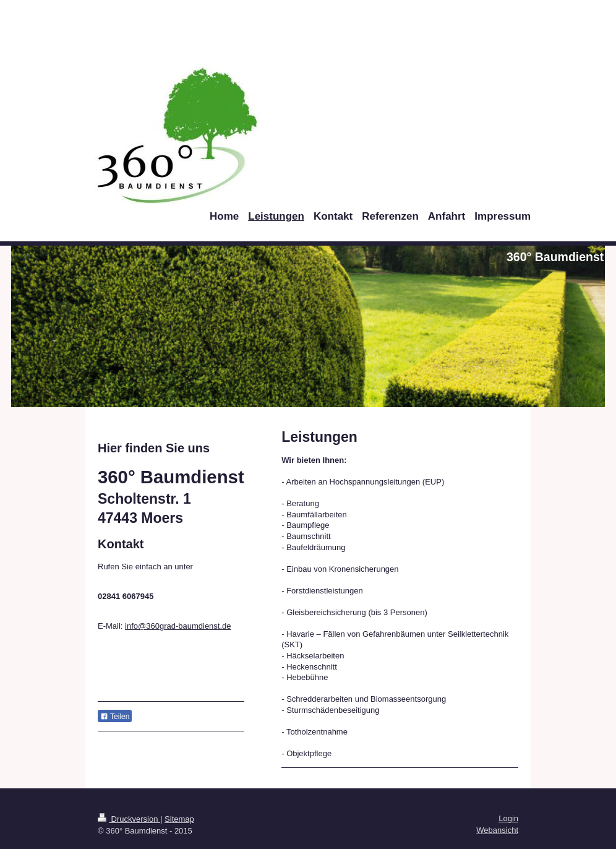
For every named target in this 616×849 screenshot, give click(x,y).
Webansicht (497, 830)
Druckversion (129, 819)
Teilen (115, 717)
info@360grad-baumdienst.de (178, 626)
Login (508, 818)
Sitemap (179, 819)
